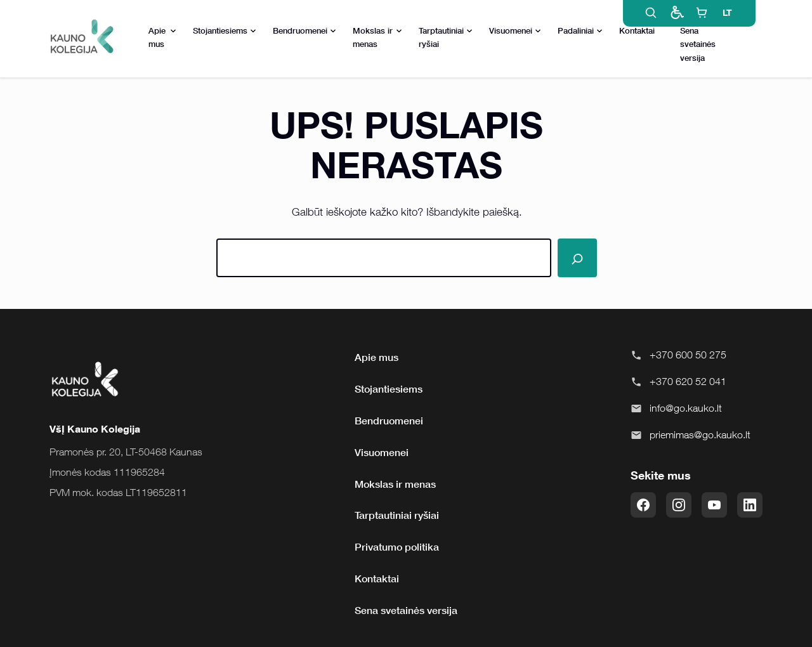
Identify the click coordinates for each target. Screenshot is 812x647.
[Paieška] (577, 258)
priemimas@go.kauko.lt (700, 435)
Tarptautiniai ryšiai (446, 37)
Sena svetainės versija (698, 44)
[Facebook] (643, 505)
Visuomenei (515, 31)
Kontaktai (637, 30)
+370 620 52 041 (688, 381)
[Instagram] (679, 505)
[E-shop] (702, 13)
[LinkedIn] (750, 505)
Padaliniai (580, 31)
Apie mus (162, 37)
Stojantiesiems (225, 31)
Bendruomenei (304, 31)
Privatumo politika (397, 547)
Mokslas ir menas (378, 37)
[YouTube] (714, 505)
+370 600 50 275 (688, 355)
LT (727, 12)
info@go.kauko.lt (686, 408)
